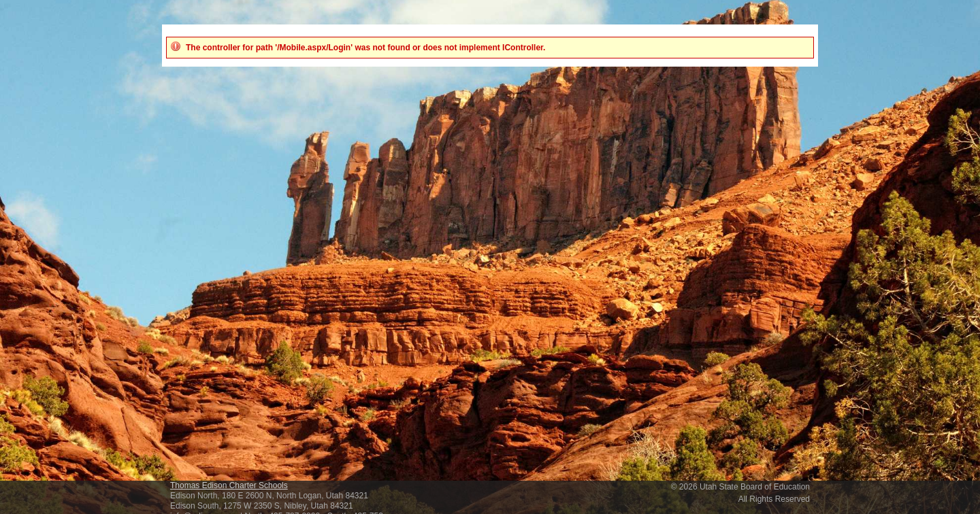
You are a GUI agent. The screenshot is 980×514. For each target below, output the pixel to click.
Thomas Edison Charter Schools (229, 485)
